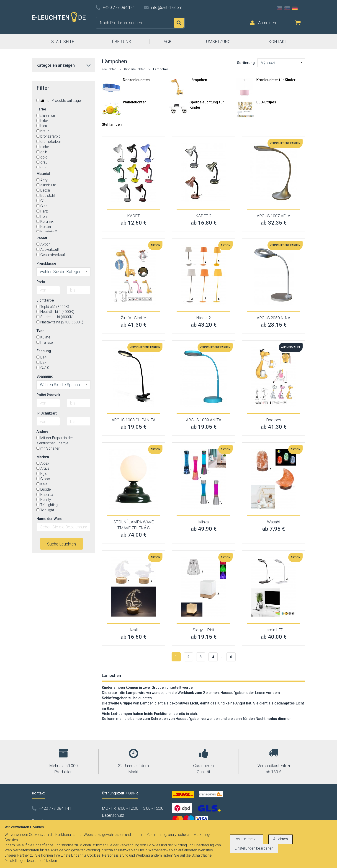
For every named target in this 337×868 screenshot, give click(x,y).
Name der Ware (49, 519)
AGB (167, 42)
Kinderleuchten (135, 69)
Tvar (40, 331)
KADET (134, 216)
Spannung (45, 376)
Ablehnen (280, 839)
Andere (42, 431)
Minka (203, 522)
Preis (41, 282)
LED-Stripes (266, 102)
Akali (134, 630)
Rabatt (42, 238)
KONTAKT (278, 42)
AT (303, 8)
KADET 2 (203, 216)
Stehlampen (112, 124)
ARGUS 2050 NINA (274, 318)
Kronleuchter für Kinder (276, 80)
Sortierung (246, 63)
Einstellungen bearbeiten (254, 848)
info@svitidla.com (167, 7)
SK (287, 8)
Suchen (179, 23)
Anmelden (267, 23)
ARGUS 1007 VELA (274, 216)
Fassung (44, 351)
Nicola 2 (203, 318)
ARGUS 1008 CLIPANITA (134, 420)
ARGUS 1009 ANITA (204, 420)
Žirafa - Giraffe (133, 318)
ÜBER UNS (121, 42)
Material (43, 174)
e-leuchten (109, 69)
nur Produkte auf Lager (59, 101)
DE (295, 8)
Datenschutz (113, 815)
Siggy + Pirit (204, 630)
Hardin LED (274, 630)
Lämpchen (198, 80)
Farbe (41, 109)
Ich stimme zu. (246, 839)
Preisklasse (46, 263)
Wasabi (274, 522)
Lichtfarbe (45, 300)
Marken (43, 457)
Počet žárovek (48, 395)
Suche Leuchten (62, 544)
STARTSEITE (63, 42)
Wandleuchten (135, 102)
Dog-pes (274, 420)
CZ (279, 8)
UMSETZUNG (218, 42)
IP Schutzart (47, 413)
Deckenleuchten (136, 80)
